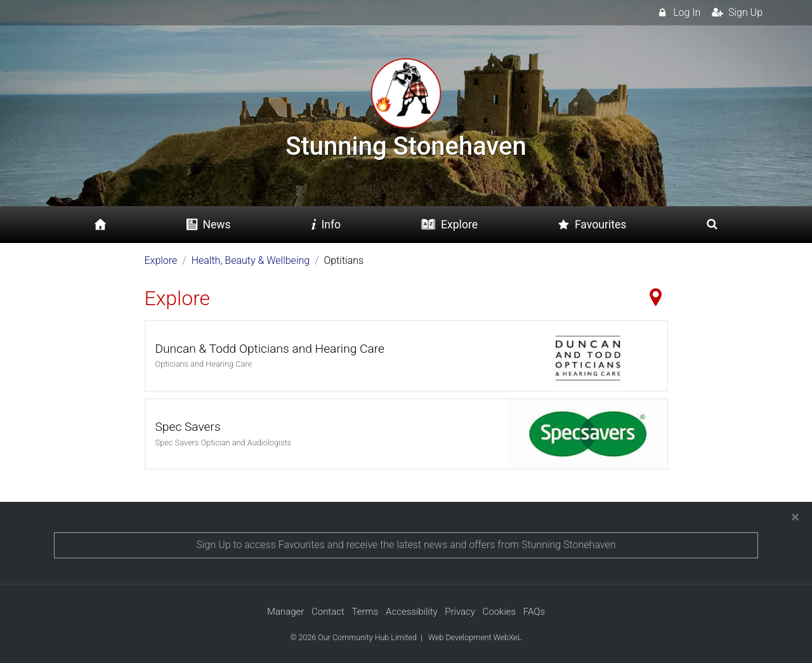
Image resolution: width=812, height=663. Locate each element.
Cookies (500, 612)
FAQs (534, 612)
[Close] (795, 517)
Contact (328, 612)
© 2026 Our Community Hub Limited (354, 637)
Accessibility (412, 612)
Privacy (460, 612)
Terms (365, 612)
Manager (285, 612)
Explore (161, 260)
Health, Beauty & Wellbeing (251, 260)
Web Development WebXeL (475, 637)
